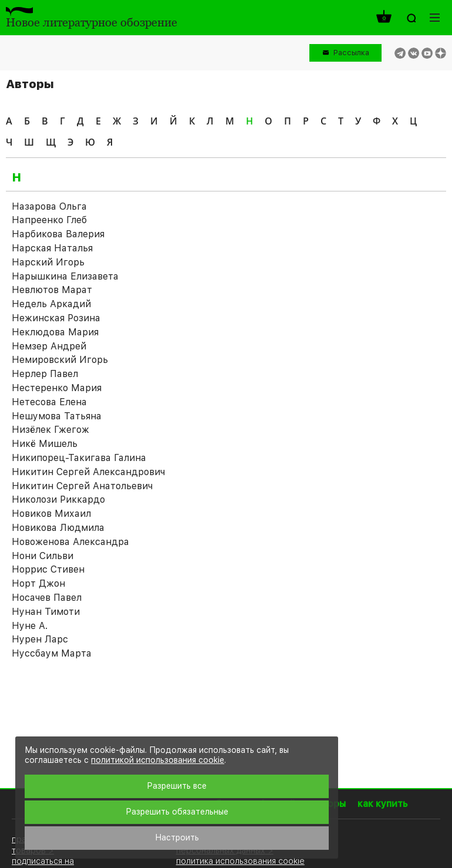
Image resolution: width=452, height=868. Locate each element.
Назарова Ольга (49, 206)
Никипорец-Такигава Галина (79, 458)
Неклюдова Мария (55, 332)
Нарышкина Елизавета (65, 276)
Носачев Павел (47, 598)
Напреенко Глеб (49, 220)
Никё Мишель (45, 444)
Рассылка (351, 53)
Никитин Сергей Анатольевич (82, 486)
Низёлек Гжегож (50, 430)
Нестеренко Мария (57, 388)
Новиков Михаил (51, 514)
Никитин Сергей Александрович (88, 472)
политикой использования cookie (158, 760)
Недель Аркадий (51, 304)
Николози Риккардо (58, 499)
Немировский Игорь (60, 360)
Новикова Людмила (58, 528)
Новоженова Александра (70, 542)
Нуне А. (30, 626)
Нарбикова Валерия (58, 234)
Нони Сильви (43, 556)
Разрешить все (177, 786)
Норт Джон (38, 583)
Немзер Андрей (49, 346)
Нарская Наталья (52, 248)
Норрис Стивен (48, 569)
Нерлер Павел (45, 374)
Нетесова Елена (49, 402)
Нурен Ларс (40, 639)
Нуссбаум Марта (52, 653)
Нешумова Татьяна (57, 416)
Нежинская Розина (56, 318)
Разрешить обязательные (177, 812)
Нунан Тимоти (46, 612)
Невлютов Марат (52, 290)
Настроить (177, 837)
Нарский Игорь (48, 262)
